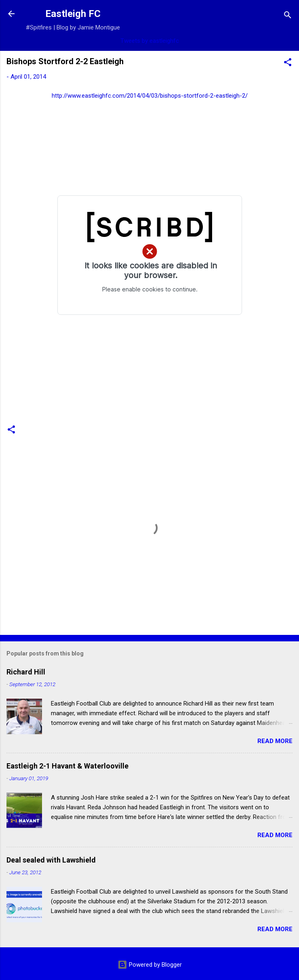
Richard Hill (26, 672)
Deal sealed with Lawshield (51, 860)
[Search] (288, 16)
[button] (288, 64)
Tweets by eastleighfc (150, 41)
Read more (275, 741)
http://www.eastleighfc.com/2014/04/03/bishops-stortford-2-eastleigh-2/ (150, 96)
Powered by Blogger (150, 965)
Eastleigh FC (73, 14)
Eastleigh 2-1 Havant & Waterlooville (67, 766)
